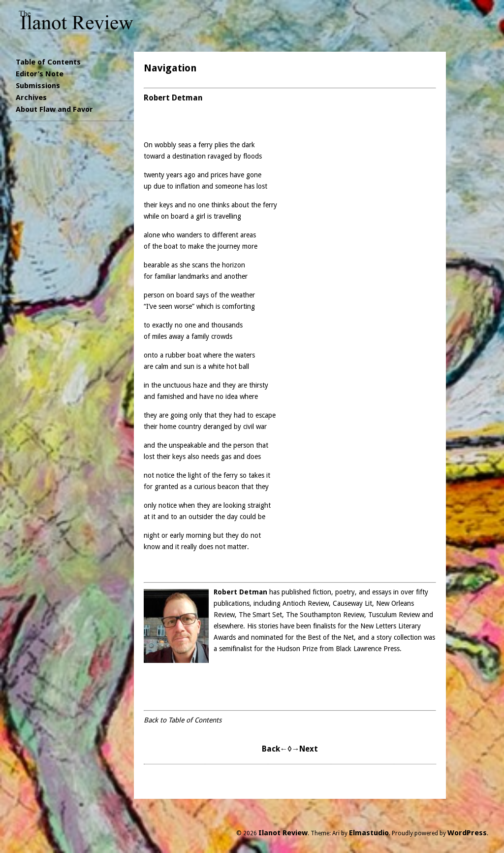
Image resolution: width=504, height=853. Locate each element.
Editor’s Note (40, 74)
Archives (31, 98)
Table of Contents (48, 62)
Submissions (38, 86)
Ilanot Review (283, 833)
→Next (305, 749)
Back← (275, 749)
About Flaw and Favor (54, 109)
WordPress (467, 833)
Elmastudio (369, 833)
